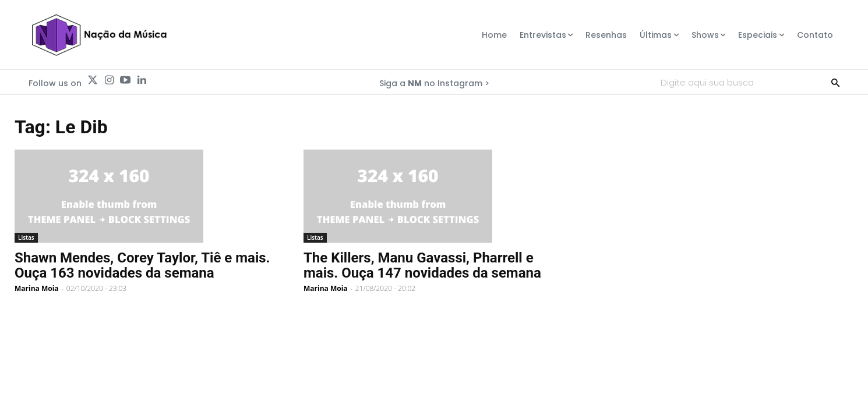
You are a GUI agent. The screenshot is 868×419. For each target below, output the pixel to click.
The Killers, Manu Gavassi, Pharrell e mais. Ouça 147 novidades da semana (422, 265)
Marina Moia (37, 288)
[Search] (835, 82)
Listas (26, 237)
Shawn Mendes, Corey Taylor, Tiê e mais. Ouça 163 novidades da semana (142, 265)
